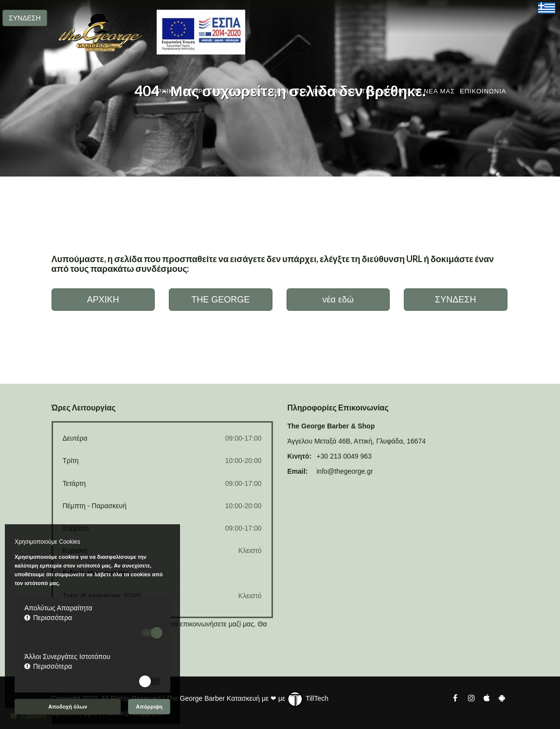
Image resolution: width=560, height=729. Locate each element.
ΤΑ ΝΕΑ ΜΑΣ (434, 91)
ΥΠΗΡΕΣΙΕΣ (203, 91)
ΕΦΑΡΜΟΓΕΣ (335, 91)
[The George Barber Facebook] (455, 697)
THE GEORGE (385, 91)
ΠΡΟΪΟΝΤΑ (290, 91)
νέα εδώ (338, 300)
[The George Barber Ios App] (488, 697)
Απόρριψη (149, 707)
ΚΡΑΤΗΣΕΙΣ (247, 91)
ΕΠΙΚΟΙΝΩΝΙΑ (483, 91)
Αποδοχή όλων (68, 707)
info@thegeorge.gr (345, 471)
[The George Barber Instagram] (471, 697)
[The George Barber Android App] (502, 697)
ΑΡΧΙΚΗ (165, 91)
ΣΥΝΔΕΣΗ (25, 18)
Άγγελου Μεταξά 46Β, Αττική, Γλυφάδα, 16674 (357, 441)
